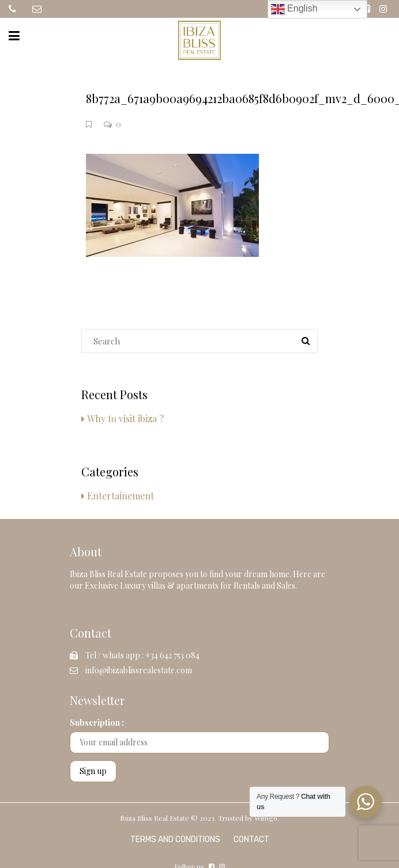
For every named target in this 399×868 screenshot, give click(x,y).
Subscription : (97, 723)
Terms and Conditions (175, 839)
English (294, 9)
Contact (251, 839)
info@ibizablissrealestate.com (139, 670)
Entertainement (121, 496)
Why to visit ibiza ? (125, 418)
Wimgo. (267, 818)
